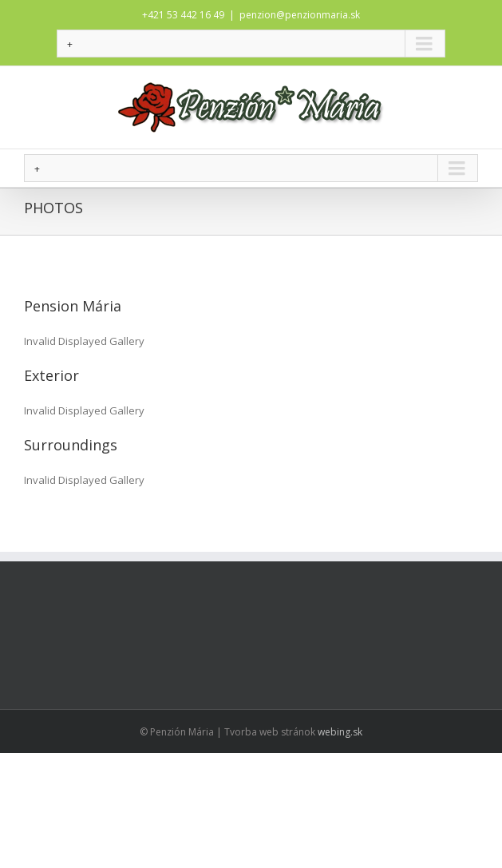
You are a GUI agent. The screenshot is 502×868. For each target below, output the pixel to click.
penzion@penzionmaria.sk (300, 15)
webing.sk (340, 732)
